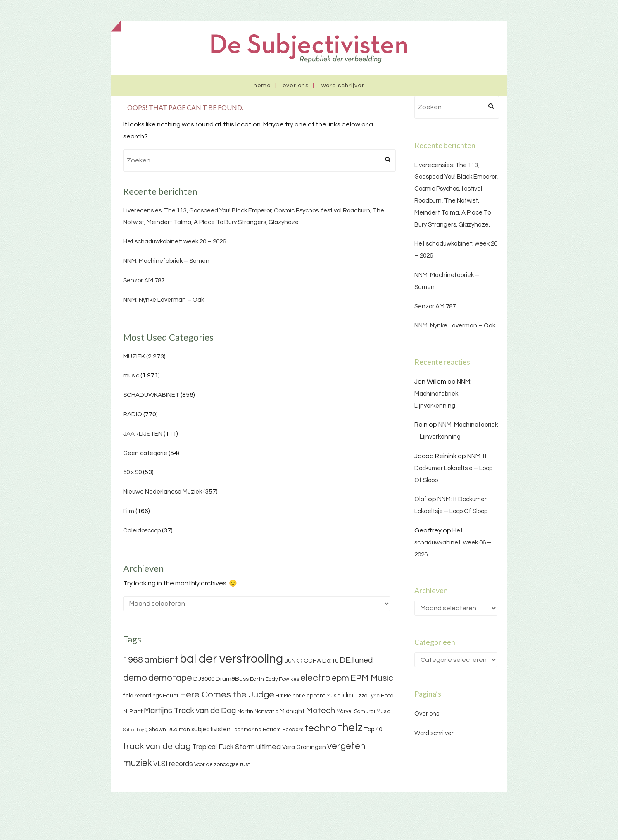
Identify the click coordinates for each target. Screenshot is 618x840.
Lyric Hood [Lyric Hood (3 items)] (381, 696)
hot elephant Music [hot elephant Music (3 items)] (316, 696)
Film (129, 511)
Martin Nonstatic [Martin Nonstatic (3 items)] (258, 711)
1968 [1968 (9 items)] (133, 660)
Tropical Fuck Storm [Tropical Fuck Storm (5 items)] (223, 747)
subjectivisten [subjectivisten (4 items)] (211, 729)
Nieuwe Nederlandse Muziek (163, 492)
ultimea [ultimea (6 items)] (269, 747)
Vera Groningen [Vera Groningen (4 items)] (304, 747)
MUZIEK (134, 357)
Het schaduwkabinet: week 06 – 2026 (453, 543)
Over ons (296, 86)
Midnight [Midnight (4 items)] (292, 711)
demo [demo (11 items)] (135, 678)
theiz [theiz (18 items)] (350, 728)
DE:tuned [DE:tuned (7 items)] (356, 660)
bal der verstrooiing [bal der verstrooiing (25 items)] (231, 659)
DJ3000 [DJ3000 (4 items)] (204, 679)
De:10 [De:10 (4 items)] (330, 661)
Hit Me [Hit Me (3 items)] (283, 696)
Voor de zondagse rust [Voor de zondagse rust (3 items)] (222, 764)
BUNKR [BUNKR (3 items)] (293, 661)
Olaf (421, 499)
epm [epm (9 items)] (340, 678)
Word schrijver (343, 86)
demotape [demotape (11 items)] (170, 678)
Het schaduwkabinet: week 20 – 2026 (175, 242)
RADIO (133, 414)
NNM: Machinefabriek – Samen (166, 261)
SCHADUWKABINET (151, 395)
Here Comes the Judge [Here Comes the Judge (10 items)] (227, 695)
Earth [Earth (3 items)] (257, 679)
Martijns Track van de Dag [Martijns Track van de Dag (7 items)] (190, 711)
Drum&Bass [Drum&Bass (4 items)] (232, 679)
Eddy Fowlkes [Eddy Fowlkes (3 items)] (282, 679)
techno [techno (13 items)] (321, 728)
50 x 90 (132, 472)
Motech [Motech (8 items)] (320, 711)
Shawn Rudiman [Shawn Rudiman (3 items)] (169, 730)
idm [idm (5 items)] (347, 695)
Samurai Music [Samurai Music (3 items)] (372, 711)
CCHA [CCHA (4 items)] (312, 661)
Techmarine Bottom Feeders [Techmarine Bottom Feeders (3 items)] (267, 730)
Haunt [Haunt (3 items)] (171, 696)
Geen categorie (145, 453)
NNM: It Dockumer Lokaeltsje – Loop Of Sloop (453, 468)
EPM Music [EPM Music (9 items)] (372, 678)
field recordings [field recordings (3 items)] (142, 696)
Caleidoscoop (142, 531)
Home (262, 86)
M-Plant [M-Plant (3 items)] (133, 711)
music (131, 376)
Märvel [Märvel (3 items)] (345, 711)
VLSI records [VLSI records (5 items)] (173, 764)
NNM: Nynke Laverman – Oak (164, 300)
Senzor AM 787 (144, 280)
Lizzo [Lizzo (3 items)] (361, 696)
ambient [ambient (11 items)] (161, 660)
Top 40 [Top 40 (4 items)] (373, 729)
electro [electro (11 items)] (315, 678)
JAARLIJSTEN (143, 434)
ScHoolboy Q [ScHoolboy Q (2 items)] (135, 730)
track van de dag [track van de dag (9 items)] (157, 746)
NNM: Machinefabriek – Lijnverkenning (443, 394)
